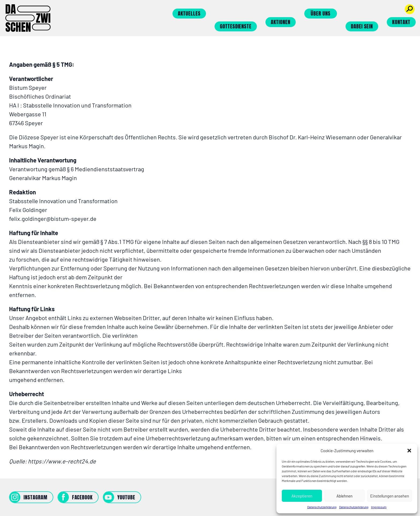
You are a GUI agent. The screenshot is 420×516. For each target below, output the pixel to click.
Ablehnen (344, 496)
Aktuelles (189, 13)
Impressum (379, 507)
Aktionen (281, 22)
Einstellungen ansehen (390, 496)
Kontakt (401, 22)
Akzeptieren (302, 496)
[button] (409, 451)
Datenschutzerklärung (322, 507)
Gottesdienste (236, 26)
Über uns (321, 13)
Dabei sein (362, 26)
